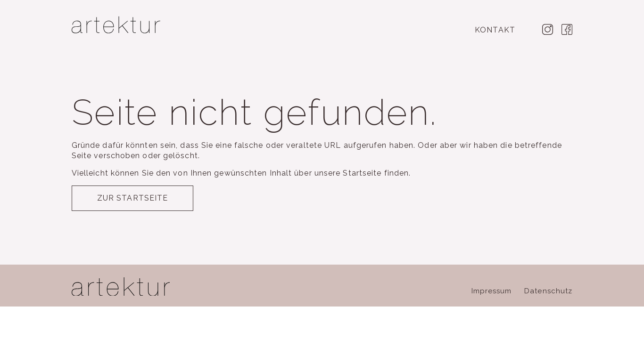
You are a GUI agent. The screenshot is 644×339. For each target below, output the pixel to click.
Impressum (492, 291)
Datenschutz (548, 291)
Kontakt (495, 30)
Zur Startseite (132, 198)
